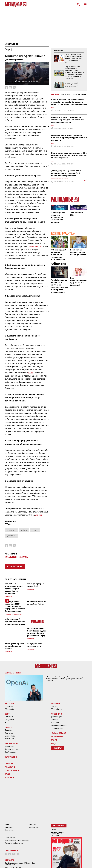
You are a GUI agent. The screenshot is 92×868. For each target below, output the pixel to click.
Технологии (11, 757)
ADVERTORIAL (59, 50)
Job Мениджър (11, 752)
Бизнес (8, 727)
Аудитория (9, 827)
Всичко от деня (13, 673)
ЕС (6, 723)
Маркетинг (56, 703)
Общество (9, 709)
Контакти (10, 778)
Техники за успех (12, 749)
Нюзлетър (57, 748)
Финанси (8, 730)
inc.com (39, 515)
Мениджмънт (11, 743)
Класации (55, 720)
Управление (11, 44)
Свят (7, 714)
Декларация (9, 830)
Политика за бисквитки (14, 843)
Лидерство (9, 746)
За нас (7, 824)
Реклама (54, 706)
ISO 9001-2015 (34, 827)
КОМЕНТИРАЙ (15, 567)
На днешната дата (59, 725)
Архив (8, 774)
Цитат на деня (57, 728)
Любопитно (57, 714)
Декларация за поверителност (17, 840)
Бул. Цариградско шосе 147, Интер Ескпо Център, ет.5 (21, 864)
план (30, 373)
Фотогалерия (57, 717)
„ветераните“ (35, 246)
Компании (9, 733)
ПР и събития (56, 709)
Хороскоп (55, 723)
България (9, 703)
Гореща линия (12, 771)
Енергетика (10, 736)
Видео (54, 743)
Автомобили (57, 737)
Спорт (54, 740)
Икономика (9, 739)
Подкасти (10, 767)
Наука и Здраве (58, 733)
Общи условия (10, 838)
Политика (9, 706)
